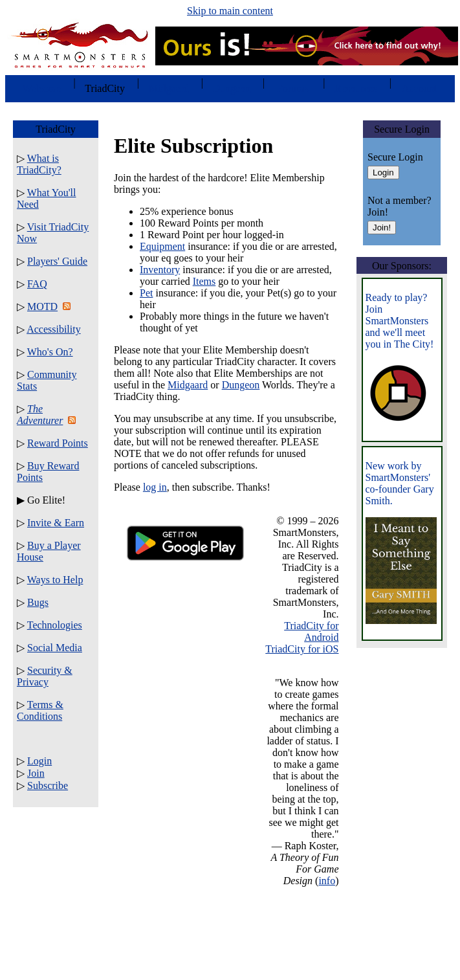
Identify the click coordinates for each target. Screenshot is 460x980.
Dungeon (241, 385)
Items (204, 281)
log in (155, 487)
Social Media (55, 648)
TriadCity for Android (311, 631)
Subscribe (48, 785)
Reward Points (58, 443)
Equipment (162, 246)
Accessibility (54, 329)
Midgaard (188, 385)
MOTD (42, 306)
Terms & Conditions (40, 710)
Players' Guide (57, 261)
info (327, 881)
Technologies (55, 625)
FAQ (37, 284)
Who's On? (50, 352)
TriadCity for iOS (302, 649)
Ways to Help (55, 580)
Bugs (38, 602)
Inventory (160, 270)
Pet (146, 293)
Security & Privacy (45, 676)
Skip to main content (230, 11)
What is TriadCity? (39, 164)
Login (39, 761)
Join (36, 773)
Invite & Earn (56, 523)
